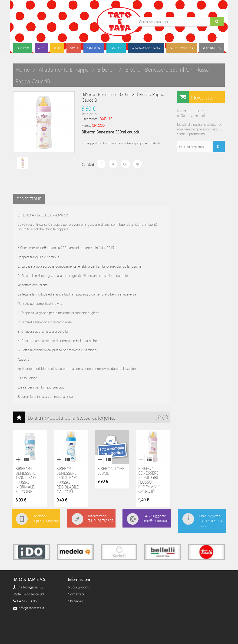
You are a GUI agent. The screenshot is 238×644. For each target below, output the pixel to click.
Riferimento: (90, 119)
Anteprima (17, 459)
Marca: (86, 125)
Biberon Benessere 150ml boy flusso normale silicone (26, 480)
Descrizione (29, 199)
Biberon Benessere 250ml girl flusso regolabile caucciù (149, 480)
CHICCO (98, 125)
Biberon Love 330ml (111, 471)
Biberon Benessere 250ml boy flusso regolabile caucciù (68, 480)
